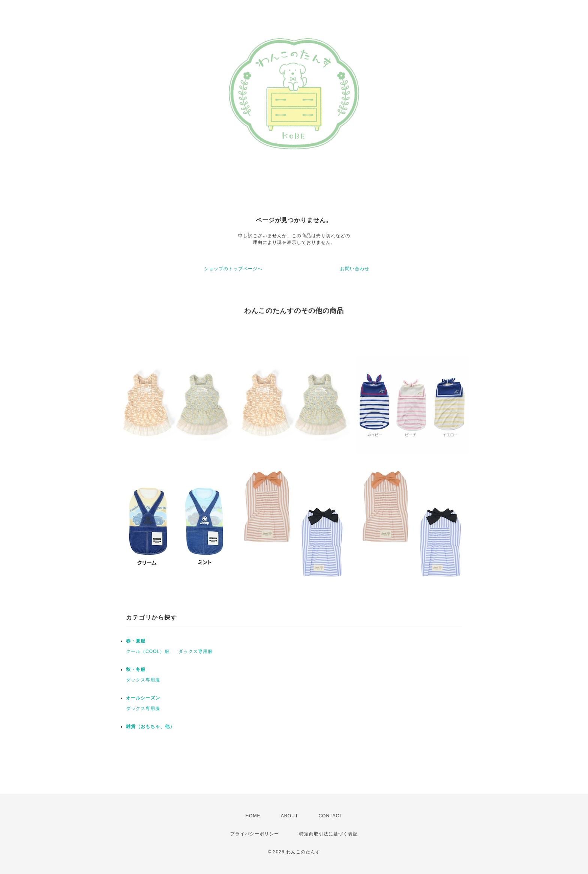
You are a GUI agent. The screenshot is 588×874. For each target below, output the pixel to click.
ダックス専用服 (196, 651)
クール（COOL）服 (148, 651)
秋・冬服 (136, 669)
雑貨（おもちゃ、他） (150, 727)
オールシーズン (143, 698)
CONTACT (330, 816)
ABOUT (289, 816)
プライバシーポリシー (255, 834)
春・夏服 (136, 641)
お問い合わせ (355, 269)
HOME (253, 816)
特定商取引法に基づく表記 (328, 834)
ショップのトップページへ (233, 269)
